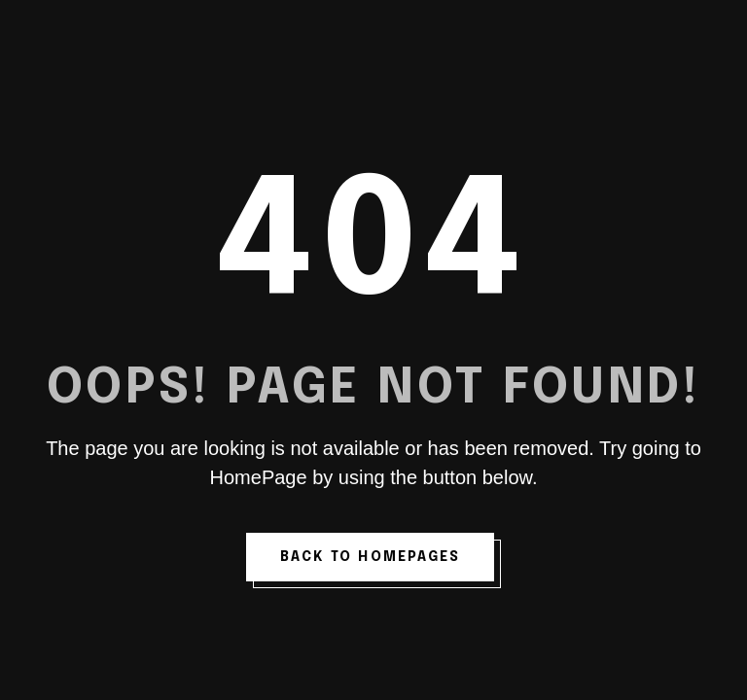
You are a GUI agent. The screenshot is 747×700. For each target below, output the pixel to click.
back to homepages (371, 557)
